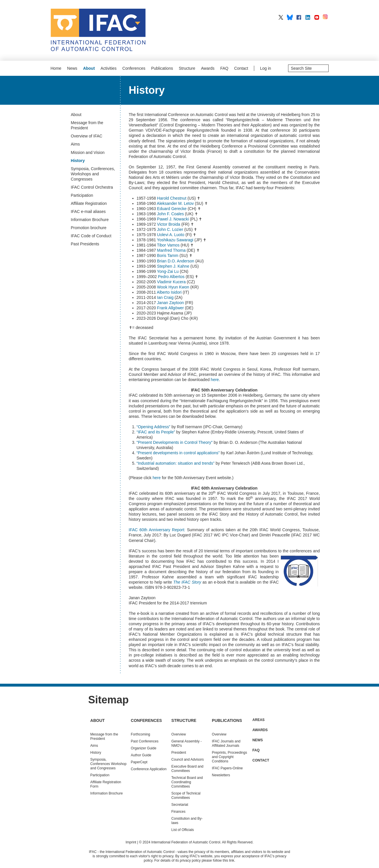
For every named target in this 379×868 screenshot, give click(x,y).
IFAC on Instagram (326, 17)
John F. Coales (170, 214)
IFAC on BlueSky (290, 17)
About (89, 68)
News (72, 68)
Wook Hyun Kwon (173, 287)
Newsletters (221, 775)
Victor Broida (169, 224)
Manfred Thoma (171, 250)
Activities (108, 68)
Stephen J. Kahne (173, 266)
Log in (266, 68)
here (215, 380)
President (179, 753)
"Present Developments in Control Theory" (175, 442)
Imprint (131, 842)
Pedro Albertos (171, 277)
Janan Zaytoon (170, 303)
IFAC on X (281, 17)
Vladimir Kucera (171, 282)
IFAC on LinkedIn (308, 17)
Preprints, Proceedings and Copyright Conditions (229, 757)
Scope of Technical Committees (186, 796)
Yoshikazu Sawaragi (175, 240)
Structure (187, 68)
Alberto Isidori (170, 292)
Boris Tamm (168, 255)
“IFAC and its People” (156, 432)
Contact (241, 68)
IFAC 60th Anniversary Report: (157, 530)
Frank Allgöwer (170, 308)
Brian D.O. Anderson (175, 261)
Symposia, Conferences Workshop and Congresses (108, 764)
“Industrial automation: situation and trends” (176, 463)
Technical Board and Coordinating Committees (187, 782)
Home (56, 68)
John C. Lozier (170, 229)
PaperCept (139, 762)
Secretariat (180, 805)
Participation (100, 775)
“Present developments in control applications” (178, 453)
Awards (208, 68)
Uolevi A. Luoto (171, 235)
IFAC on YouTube (317, 17)
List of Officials (183, 830)
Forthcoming (141, 734)
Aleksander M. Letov (175, 203)
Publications (162, 68)
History (96, 753)
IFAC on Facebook (299, 17)
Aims (94, 746)
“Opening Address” (154, 427)
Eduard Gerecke (172, 209)
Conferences (134, 68)
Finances (178, 812)
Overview (179, 734)
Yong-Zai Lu (168, 271)
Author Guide (141, 755)
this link (228, 860)
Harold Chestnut (172, 198)
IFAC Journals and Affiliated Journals (226, 743)
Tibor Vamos (168, 245)
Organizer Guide (144, 748)
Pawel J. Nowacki (173, 219)
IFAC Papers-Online (227, 768)
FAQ (224, 68)
